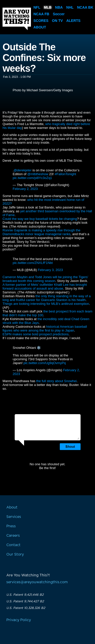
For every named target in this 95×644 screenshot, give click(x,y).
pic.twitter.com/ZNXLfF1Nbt (33, 263)
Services (14, 517)
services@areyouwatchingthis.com (37, 582)
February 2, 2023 (25, 189)
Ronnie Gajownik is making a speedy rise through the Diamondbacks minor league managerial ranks (41, 232)
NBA (59, 7)
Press (11, 526)
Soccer (59, 14)
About (40, 27)
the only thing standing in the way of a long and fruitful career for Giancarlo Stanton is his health (47, 298)
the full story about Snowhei (56, 381)
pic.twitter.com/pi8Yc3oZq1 (32, 178)
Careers (13, 536)
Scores (41, 21)
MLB (48, 7)
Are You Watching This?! (17, 19)
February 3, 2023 (50, 270)
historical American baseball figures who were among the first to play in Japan (45, 328)
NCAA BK (85, 7)
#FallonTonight (65, 174)
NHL (70, 7)
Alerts (73, 21)
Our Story (15, 555)
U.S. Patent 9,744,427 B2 (25, 601)
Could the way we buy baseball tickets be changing (40, 219)
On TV (57, 21)
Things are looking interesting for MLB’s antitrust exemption (46, 304)
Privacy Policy (19, 620)
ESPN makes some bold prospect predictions (36, 334)
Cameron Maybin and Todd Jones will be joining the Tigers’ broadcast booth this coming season (45, 279)
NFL (37, 7)
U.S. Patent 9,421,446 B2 (25, 595)
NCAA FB (41, 14)
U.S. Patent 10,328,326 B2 (26, 608)
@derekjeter (23, 170)
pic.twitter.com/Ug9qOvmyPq (45, 363)
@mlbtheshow (38, 174)
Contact (13, 545)
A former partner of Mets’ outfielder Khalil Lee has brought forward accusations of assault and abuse (45, 287)
